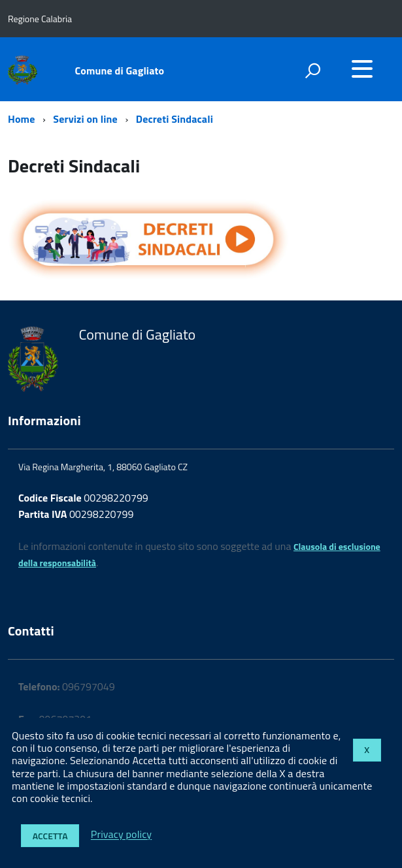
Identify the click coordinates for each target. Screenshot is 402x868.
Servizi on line (85, 119)
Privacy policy (121, 835)
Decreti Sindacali (175, 119)
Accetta (50, 836)
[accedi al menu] (362, 69)
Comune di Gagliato (120, 71)
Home (21, 119)
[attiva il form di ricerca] (312, 71)
